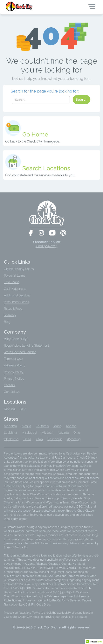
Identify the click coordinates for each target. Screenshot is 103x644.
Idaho (57, 426)
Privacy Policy (14, 372)
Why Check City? (16, 339)
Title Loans (12, 282)
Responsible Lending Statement (26, 346)
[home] (20, 6)
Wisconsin (55, 439)
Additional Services (17, 295)
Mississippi (29, 433)
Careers (9, 385)
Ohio (77, 433)
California (42, 426)
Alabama (10, 426)
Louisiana (10, 433)
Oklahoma (11, 439)
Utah (23, 409)
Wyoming (74, 439)
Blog (7, 322)
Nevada (9, 409)
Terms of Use (13, 359)
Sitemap (10, 315)
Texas (27, 439)
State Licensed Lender (20, 352)
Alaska (26, 426)
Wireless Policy (15, 365)
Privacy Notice (14, 379)
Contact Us (12, 392)
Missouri (47, 433)
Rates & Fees (13, 309)
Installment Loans (16, 302)
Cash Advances (15, 289)
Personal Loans (15, 276)
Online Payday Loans (19, 269)
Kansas (71, 426)
